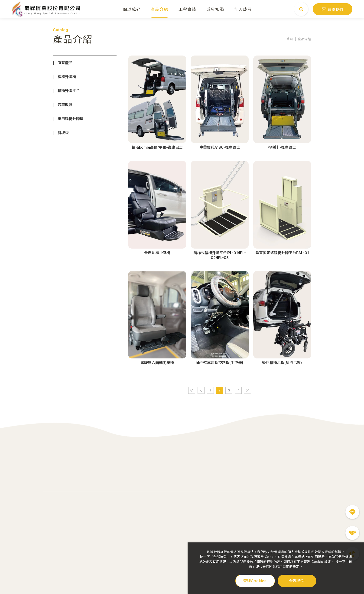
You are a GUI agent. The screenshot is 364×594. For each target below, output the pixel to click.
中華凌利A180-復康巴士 (220, 147)
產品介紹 (160, 9)
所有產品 (65, 63)
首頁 (290, 39)
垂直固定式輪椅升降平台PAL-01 (282, 253)
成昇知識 (215, 9)
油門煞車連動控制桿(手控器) (220, 363)
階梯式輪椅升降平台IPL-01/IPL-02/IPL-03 (220, 255)
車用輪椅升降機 (71, 119)
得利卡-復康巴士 (282, 147)
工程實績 (188, 9)
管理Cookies (255, 581)
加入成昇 (243, 9)
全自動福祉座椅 (157, 253)
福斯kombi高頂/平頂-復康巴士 (157, 147)
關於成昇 (132, 9)
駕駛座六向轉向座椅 (157, 363)
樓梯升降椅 (67, 77)
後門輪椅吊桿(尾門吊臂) (282, 363)
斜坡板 (63, 133)
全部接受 (297, 581)
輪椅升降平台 (69, 91)
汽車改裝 (65, 105)
